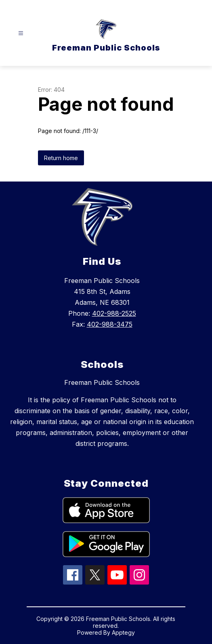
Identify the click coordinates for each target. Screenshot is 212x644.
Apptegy (123, 632)
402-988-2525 (114, 313)
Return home (61, 158)
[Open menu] (21, 33)
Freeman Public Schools (102, 382)
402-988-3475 (110, 324)
